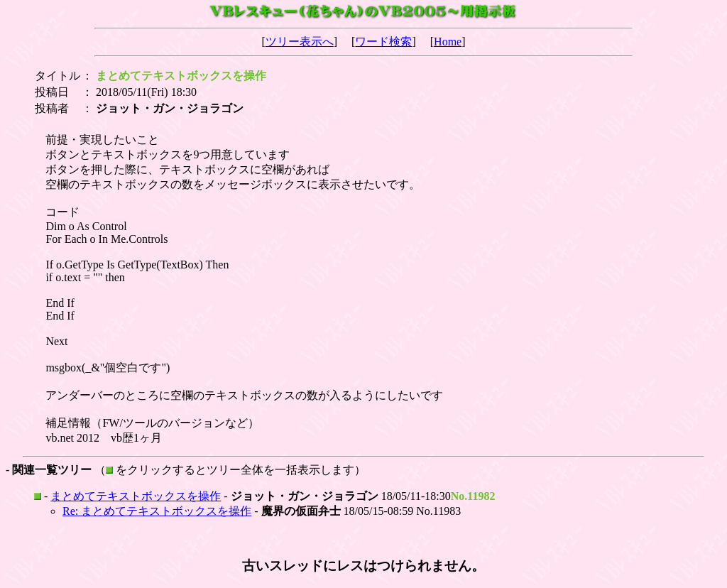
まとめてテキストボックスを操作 (136, 496)
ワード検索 (383, 42)
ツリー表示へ (300, 42)
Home (448, 42)
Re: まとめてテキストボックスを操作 (157, 511)
